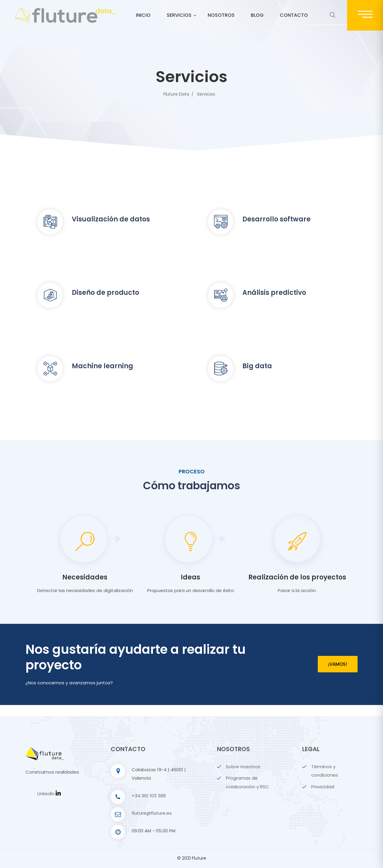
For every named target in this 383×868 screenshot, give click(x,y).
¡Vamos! (338, 664)
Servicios (179, 15)
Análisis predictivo (274, 293)
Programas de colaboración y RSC (247, 782)
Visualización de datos (111, 219)
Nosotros (221, 15)
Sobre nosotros (243, 767)
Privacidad (323, 787)
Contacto (294, 15)
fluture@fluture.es (152, 813)
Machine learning (102, 366)
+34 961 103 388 (149, 796)
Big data (257, 366)
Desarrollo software (276, 219)
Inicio (143, 15)
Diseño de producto (105, 293)
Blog (257, 15)
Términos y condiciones (325, 771)
